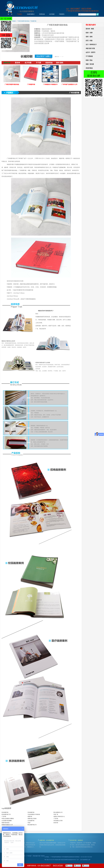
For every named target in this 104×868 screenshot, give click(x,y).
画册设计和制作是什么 (59, 816)
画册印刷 (30, 816)
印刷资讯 (62, 14)
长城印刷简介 (31, 14)
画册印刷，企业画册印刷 (47, 840)
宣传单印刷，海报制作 (76, 840)
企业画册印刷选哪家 (7, 821)
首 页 (10, 14)
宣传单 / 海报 (90, 29)
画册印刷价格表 (6, 823)
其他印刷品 (89, 68)
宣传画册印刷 (5, 812)
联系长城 (42, 14)
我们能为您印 (91, 25)
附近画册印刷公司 (32, 825)
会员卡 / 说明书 (90, 52)
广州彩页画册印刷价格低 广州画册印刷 (27, 21)
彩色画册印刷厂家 (6, 814)
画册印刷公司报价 (32, 819)
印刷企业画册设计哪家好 (8, 819)
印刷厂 (29, 823)
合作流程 (52, 14)
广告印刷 (4, 816)
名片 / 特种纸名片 (91, 44)
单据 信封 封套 (90, 48)
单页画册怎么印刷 (58, 821)
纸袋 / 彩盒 (89, 60)
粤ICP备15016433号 (49, 860)
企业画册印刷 (31, 821)
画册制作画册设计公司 (7, 825)
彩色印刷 (56, 823)
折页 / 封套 (89, 41)
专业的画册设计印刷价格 (34, 814)
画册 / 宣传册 (90, 64)
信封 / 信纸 (89, 37)
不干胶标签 (89, 56)
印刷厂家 (56, 814)
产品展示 (20, 14)
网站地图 (35, 856)
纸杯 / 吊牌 (89, 33)
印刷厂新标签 (41, 856)
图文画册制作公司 (58, 812)
